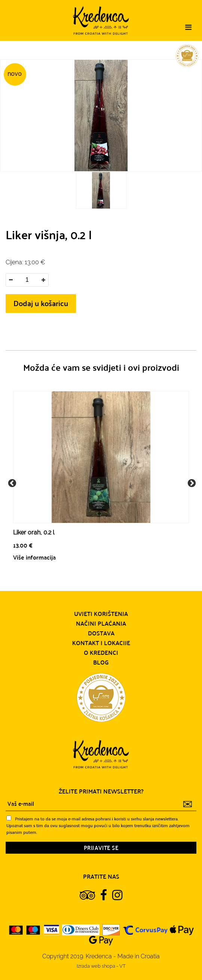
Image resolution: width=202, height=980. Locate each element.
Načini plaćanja (101, 623)
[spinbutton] (27, 280)
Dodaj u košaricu (41, 303)
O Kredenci (101, 653)
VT (123, 966)
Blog (101, 662)
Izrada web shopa (97, 966)
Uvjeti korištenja (101, 614)
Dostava (101, 633)
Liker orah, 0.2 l (34, 532)
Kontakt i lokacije (101, 643)
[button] (43, 280)
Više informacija (34, 557)
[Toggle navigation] (188, 27)
